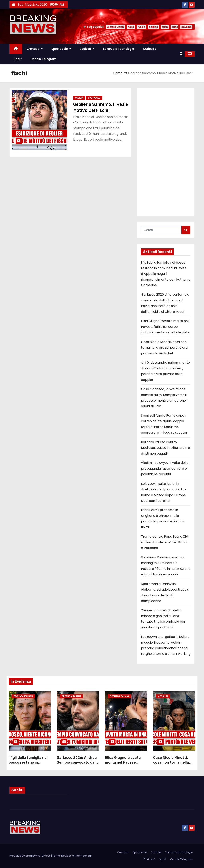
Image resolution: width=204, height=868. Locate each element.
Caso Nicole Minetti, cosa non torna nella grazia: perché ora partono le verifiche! (164, 348)
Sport (18, 59)
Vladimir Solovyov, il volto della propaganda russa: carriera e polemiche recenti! (165, 468)
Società (87, 49)
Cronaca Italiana (23, 696)
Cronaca (35, 49)
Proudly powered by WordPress (30, 856)
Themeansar (83, 856)
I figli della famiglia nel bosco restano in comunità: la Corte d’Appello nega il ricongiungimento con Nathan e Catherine (166, 274)
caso (175, 27)
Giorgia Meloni (116, 27)
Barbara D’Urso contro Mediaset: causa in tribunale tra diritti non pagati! (166, 448)
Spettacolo (61, 49)
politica (153, 27)
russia (141, 27)
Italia (131, 27)
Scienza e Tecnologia (119, 49)
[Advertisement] (166, 152)
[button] (181, 54)
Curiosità (150, 49)
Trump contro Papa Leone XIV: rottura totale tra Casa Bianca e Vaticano (165, 542)
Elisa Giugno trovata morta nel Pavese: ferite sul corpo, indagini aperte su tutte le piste (165, 327)
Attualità (163, 696)
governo (186, 27)
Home (118, 73)
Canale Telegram (43, 59)
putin (165, 27)
